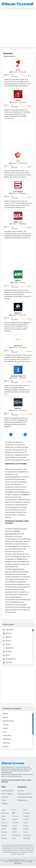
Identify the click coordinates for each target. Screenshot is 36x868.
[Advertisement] (18, 28)
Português (27, 813)
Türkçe (26, 832)
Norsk (14, 838)
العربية (3, 810)
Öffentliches (23, 194)
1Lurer (18, 101)
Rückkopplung (22, 800)
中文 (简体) (27, 838)
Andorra (7, 641)
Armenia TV (18, 346)
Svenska (26, 826)
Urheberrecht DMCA (24, 794)
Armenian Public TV (18, 376)
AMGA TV (18, 313)
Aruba (6, 655)
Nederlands (16, 835)
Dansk (3, 819)
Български (5, 813)
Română (26, 816)
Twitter (4, 800)
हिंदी (13, 813)
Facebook (5, 797)
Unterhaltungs (23, 163)
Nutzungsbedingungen (25, 797)
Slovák (26, 823)
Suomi (3, 835)
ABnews (18, 281)
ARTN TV (18, 409)
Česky (4, 816)
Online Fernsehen (7, 791)
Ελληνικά (4, 826)
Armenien (15, 72)
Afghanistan (8, 630)
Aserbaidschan (9, 659)
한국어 (14, 832)
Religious (6, 746)
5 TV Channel (18, 192)
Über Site (21, 791)
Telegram (5, 803)
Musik (5, 732)
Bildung (5, 714)
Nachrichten (23, 72)
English (4, 829)
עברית (14, 810)
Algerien (7, 637)
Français (4, 838)
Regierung (6, 743)
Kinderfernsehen (8, 721)
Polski (25, 810)
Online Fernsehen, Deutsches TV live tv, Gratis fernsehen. (16, 781)
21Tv (18, 161)
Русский (26, 819)
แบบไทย (26, 829)
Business (23, 283)
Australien (8, 663)
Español (4, 832)
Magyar (15, 819)
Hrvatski (15, 816)
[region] (18, 646)
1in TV (18, 70)
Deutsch (4, 823)
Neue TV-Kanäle (7, 794)
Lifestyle (6, 725)
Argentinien (8, 648)
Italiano (15, 826)
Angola (7, 644)
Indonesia (16, 823)
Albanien (7, 633)
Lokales (5, 728)
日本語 (14, 829)
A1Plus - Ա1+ (18, 222)
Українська (27, 835)
